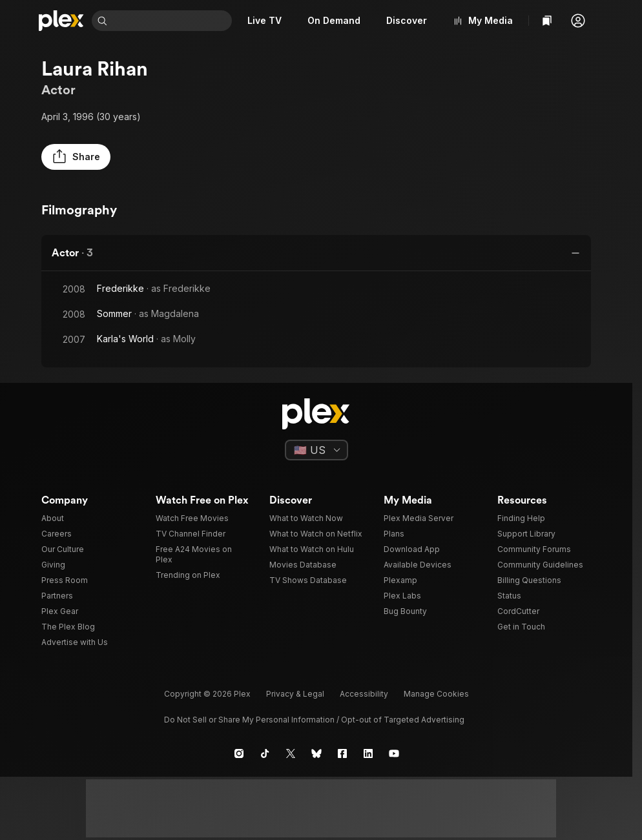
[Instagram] (239, 753)
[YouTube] (394, 753)
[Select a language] (316, 450)
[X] (291, 753)
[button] (578, 21)
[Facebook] (342, 753)
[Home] (61, 21)
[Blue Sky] (316, 753)
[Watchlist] (547, 21)
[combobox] (172, 21)
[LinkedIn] (368, 753)
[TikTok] (265, 753)
